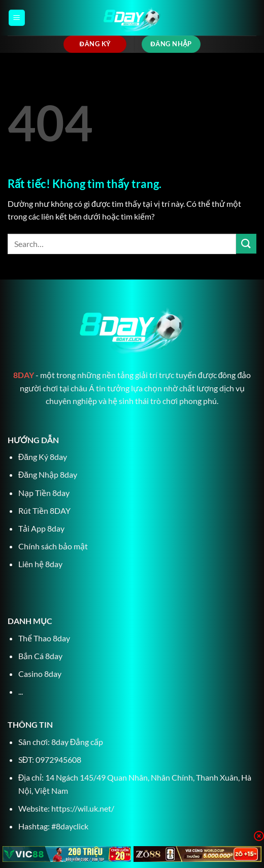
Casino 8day (40, 674)
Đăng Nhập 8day (48, 474)
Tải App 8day (41, 528)
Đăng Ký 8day (43, 457)
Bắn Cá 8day (40, 656)
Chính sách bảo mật (53, 546)
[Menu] (17, 18)
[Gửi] (246, 244)
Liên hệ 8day (40, 564)
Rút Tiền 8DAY (44, 510)
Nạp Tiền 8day (44, 493)
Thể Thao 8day (44, 638)
